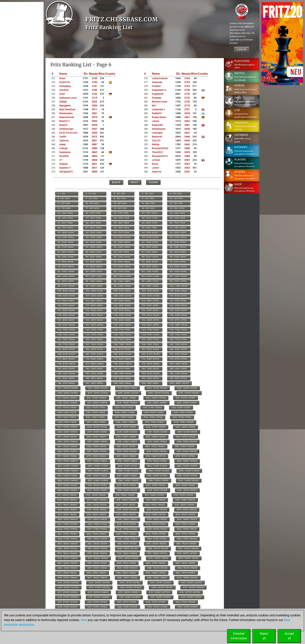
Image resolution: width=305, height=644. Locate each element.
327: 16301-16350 (97, 510)
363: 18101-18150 (127, 544)
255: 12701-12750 (186, 437)
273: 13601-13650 (126, 456)
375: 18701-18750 (187, 553)
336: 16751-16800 (68, 519)
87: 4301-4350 (94, 276)
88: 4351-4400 (122, 276)
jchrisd (156, 160)
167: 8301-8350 (95, 354)
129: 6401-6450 (151, 315)
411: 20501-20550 (68, 592)
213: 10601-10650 (126, 398)
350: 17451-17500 (187, 529)
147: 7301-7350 (94, 335)
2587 (187, 160)
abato (62, 78)
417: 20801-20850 (99, 597)
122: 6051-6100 (94, 310)
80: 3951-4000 (178, 266)
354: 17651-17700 (156, 534)
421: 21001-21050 (68, 602)
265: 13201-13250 (185, 446)
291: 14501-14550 (67, 476)
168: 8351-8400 (123, 354)
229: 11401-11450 (154, 412)
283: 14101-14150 (128, 466)
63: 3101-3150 (121, 252)
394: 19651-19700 (156, 573)
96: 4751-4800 (66, 286)
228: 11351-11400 (125, 412)
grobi (62, 94)
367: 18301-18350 (98, 548)
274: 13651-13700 (156, 456)
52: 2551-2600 (94, 242)
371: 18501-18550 (67, 553)
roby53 (63, 125)
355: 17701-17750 (186, 534)
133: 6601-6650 (122, 320)
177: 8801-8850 (95, 364)
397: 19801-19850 (97, 578)
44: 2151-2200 (150, 232)
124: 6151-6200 (150, 310)
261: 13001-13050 (67, 446)
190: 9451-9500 (179, 373)
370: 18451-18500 (188, 548)
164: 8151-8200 (150, 349)
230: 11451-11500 (183, 412)
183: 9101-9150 (122, 369)
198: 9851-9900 (123, 383)
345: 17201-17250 (185, 524)
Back (116, 182)
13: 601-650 (120, 203)
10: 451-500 (177, 198)
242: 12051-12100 (97, 427)
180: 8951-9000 (179, 364)
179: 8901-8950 (151, 364)
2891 (95, 141)
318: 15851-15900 (126, 500)
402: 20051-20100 (99, 582)
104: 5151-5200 (150, 291)
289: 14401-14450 (159, 471)
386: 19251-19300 (68, 568)
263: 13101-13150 (126, 446)
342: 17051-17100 (97, 524)
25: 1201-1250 (177, 213)
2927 (95, 129)
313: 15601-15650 (125, 495)
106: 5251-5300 (66, 296)
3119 (95, 98)
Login (242, 49)
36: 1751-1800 (66, 228)
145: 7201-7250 (178, 330)
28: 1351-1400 (122, 218)
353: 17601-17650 (126, 534)
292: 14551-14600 (97, 476)
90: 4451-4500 (178, 276)
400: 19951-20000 (187, 578)
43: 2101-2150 (122, 232)
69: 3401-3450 (150, 257)
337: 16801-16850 (97, 519)
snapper (64, 164)
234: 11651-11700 (153, 417)
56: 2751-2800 (66, 247)
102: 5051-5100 (94, 291)
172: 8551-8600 (95, 359)
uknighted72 (66, 172)
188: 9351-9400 (123, 373)
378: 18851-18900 (128, 558)
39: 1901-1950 (149, 228)
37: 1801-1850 (94, 228)
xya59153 (65, 82)
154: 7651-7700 (150, 339)
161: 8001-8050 (67, 349)
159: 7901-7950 (150, 344)
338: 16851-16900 (127, 519)
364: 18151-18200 (156, 544)
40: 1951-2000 (178, 228)
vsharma (64, 90)
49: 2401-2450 (150, 237)
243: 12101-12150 (127, 427)
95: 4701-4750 (178, 281)
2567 (187, 164)
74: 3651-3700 (150, 262)
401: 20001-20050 (68, 582)
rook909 (64, 156)
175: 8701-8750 (179, 359)
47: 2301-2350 (94, 237)
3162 (95, 94)
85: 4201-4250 (178, 271)
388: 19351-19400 (127, 568)
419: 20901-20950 (161, 597)
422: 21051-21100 (97, 602)
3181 (95, 86)
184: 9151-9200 (150, 369)
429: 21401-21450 (157, 607)
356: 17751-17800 (68, 539)
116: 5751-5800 (66, 305)
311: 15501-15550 (67, 495)
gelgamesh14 (159, 90)
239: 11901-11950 (154, 422)
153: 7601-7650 (122, 339)
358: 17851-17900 (127, 539)
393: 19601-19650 (126, 573)
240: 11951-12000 (184, 422)
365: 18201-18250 (186, 544)
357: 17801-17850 (97, 539)
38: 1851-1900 (122, 228)
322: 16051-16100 (97, 505)
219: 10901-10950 (157, 403)
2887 (95, 144)
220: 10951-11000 (187, 403)
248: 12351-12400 (127, 432)
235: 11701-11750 (182, 417)
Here (84, 620)
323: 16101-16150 (126, 505)
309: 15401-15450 (157, 490)
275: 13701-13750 (185, 456)
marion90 (157, 137)
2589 (187, 156)
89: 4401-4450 (150, 276)
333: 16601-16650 (126, 514)
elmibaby (157, 98)
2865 (95, 152)
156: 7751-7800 (66, 344)
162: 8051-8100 (94, 349)
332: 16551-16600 (97, 514)
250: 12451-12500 (188, 432)
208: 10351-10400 (128, 393)
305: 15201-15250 (185, 485)
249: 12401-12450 (157, 432)
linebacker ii (158, 109)
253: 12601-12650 (126, 437)
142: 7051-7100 (94, 330)
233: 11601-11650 (124, 417)
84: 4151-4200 (150, 271)
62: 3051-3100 (94, 252)
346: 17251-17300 (68, 529)
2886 (95, 148)
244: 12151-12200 (156, 427)
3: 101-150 (119, 194)
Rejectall (264, 636)
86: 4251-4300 (66, 276)
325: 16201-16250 (185, 505)
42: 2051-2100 (94, 232)
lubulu (156, 121)
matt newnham (67, 109)
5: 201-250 (176, 194)
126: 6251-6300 (66, 315)
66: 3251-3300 (66, 257)
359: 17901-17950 (157, 539)
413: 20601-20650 (129, 592)
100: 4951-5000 (179, 286)
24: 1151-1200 (149, 213)
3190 (95, 78)
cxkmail (63, 148)
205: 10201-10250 (187, 388)
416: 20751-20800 (68, 597)
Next (135, 182)
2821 (95, 164)
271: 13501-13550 (67, 456)
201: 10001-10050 (68, 388)
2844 (95, 156)
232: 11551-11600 (96, 417)
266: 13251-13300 (67, 451)
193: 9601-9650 (122, 378)
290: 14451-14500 (189, 471)
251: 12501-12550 (67, 437)
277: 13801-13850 (97, 461)
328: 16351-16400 (127, 510)
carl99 (63, 137)
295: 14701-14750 (187, 476)
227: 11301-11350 (96, 412)
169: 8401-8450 (151, 354)
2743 (187, 86)
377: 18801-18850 (98, 558)
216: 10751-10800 (68, 403)
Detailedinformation (239, 636)
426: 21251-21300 (68, 607)
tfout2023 (157, 152)
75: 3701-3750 (178, 262)
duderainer (65, 152)
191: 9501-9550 (66, 378)
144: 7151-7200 (150, 330)
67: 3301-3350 (94, 257)
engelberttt (158, 94)
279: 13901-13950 (157, 461)
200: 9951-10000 (179, 383)
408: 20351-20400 (131, 587)
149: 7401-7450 (150, 335)
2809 (95, 172)
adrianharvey (159, 129)
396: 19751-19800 (68, 578)
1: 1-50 (61, 194)
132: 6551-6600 (94, 320)
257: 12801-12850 (97, 441)
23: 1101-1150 (121, 213)
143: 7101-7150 (122, 330)
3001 (95, 113)
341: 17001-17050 (68, 524)
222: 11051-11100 (96, 407)
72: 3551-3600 (94, 262)
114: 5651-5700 (150, 301)
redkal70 (157, 113)
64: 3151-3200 (150, 252)
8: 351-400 (120, 198)
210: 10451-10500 (189, 393)
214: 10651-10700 (156, 398)
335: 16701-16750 (186, 514)
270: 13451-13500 (187, 451)
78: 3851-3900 (122, 266)
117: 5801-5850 (94, 305)
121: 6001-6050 (66, 310)
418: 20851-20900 (130, 597)
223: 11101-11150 (124, 407)
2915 (95, 137)
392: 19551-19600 (97, 573)
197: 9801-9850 (95, 383)
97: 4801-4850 (94, 286)
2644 (187, 141)
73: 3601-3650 (122, 262)
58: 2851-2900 (122, 247)
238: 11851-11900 (125, 422)
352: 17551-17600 (97, 534)
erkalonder (157, 125)
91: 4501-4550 (66, 281)
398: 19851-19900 (127, 578)
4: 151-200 (148, 194)
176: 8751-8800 (67, 364)
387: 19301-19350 (97, 568)
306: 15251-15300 (68, 490)
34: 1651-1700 (150, 223)
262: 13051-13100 (97, 446)
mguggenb (65, 106)
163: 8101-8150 (122, 349)
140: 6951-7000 (179, 325)
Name (63, 74)
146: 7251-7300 (66, 335)
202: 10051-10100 (98, 388)
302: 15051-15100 (97, 485)
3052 (95, 102)
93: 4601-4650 (122, 281)
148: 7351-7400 (123, 335)
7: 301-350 (92, 198)
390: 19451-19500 (188, 568)
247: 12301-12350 (97, 432)
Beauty (93, 74)
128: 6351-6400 (123, 315)
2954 (95, 125)
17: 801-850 (92, 208)
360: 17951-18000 (187, 539)
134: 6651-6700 (150, 320)
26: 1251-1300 (65, 218)
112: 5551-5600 (94, 301)
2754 (187, 82)
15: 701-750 (176, 203)
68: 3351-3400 (122, 257)
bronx (155, 164)
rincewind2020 (160, 148)
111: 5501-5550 (66, 301)
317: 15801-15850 (97, 500)
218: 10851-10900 (127, 403)
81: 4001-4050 (66, 271)
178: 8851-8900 (123, 364)
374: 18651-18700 (157, 553)
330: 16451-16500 (187, 510)
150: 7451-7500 (178, 335)
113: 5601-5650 (122, 301)
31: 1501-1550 (65, 223)
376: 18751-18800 (68, 558)
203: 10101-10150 (128, 388)
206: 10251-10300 (68, 393)
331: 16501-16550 (67, 514)
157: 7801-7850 (95, 344)
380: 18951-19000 (189, 558)
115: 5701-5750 (178, 301)
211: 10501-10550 (67, 398)
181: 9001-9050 (66, 369)
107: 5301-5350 (94, 296)
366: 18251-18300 (68, 548)
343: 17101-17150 (127, 524)
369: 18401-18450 (158, 548)
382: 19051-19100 (97, 563)
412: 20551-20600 (98, 592)
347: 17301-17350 (97, 529)
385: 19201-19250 (185, 563)
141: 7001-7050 (66, 330)
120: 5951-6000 (179, 305)
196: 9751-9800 (66, 383)
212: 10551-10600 (97, 398)
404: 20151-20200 (161, 582)
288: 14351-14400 (128, 471)
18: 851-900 (121, 208)
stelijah (63, 102)
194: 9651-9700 (150, 378)
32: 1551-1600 (93, 223)
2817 (95, 168)
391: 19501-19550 (67, 573)
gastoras (64, 141)
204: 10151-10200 (157, 388)
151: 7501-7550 (66, 339)
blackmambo (66, 113)
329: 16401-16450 (157, 510)
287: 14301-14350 (98, 471)
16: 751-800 (64, 208)
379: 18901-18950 (159, 558)
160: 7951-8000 (179, 344)
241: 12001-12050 (68, 427)
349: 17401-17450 (157, 529)
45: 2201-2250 (178, 232)
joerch (156, 168)
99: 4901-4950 (150, 286)
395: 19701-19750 (186, 573)
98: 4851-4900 (122, 286)
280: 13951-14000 (187, 461)
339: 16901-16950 (157, 519)
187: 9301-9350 (94, 373)
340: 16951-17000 (187, 519)
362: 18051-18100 (98, 544)
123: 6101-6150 (122, 310)
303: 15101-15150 (127, 485)
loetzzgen (157, 133)
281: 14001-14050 (68, 466)
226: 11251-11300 (67, 412)
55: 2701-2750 (178, 242)
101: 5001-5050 (66, 291)
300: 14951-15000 (189, 480)
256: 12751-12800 (68, 441)
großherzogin (66, 129)
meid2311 (65, 121)
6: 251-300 (64, 198)
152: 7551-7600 (94, 339)
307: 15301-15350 (97, 490)
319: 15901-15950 (156, 500)
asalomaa (157, 82)
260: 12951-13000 (187, 441)
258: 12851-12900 (127, 441)
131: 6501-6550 (66, 320)
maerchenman (67, 117)
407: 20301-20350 (99, 587)
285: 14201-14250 (187, 466)
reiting (156, 144)
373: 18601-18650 (127, 553)
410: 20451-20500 (193, 587)
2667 (187, 117)
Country (110, 74)
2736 (187, 90)
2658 (187, 129)
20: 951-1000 (177, 208)
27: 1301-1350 (93, 218)
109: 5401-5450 (151, 296)
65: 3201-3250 (178, 252)
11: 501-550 (64, 203)
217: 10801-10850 (97, 403)
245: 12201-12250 (185, 427)
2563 (187, 168)
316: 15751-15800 (67, 500)
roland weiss (159, 117)
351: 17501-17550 (67, 534)
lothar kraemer (160, 78)
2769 (187, 78)
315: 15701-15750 (184, 495)
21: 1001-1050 (65, 213)
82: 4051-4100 (94, 271)
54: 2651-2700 (150, 242)
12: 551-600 (92, 203)
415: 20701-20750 (190, 592)
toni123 (156, 141)
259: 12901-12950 (157, 441)
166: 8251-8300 (67, 354)
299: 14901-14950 (159, 480)
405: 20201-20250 (192, 582)
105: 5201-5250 (178, 291)
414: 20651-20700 (159, 592)
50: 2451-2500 (178, 237)
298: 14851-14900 (128, 480)
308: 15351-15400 (127, 490)
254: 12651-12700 (156, 437)
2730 (187, 102)
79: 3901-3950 (150, 266)
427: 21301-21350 (97, 607)
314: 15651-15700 (155, 495)
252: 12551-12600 (97, 437)
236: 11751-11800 (67, 422)
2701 (187, 109)
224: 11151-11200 (152, 407)
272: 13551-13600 (97, 456)
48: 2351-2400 (122, 237)
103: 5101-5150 (122, 291)
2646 (187, 137)
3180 (95, 90)
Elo (86, 74)
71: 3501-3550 (66, 262)
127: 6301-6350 (94, 315)
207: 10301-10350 (98, 393)
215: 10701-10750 (186, 398)
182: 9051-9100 (94, 369)
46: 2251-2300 (66, 237)
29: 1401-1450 (150, 218)
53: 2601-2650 (122, 242)
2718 (187, 106)
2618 (187, 152)
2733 (187, 98)
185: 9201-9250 (178, 369)
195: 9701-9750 (178, 378)
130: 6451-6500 (179, 315)
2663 (187, 121)
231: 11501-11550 (67, 417)
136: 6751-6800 (66, 325)
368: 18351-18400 (128, 548)
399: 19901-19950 (157, 578)
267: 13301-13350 (97, 451)
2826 (95, 160)
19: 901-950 (148, 208)
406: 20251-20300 (68, 587)
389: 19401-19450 (157, 568)
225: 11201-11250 (181, 407)
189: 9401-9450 (151, 373)
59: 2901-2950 (150, 247)
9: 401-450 (148, 198)
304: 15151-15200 (156, 485)
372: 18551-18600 (97, 553)
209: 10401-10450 (159, 393)
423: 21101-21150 (127, 602)
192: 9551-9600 (94, 378)
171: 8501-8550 (66, 359)
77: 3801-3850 (94, 266)
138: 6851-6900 (123, 325)
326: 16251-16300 (67, 510)
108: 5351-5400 (123, 296)
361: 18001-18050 (68, 544)
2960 (95, 121)
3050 (95, 106)
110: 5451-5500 (178, 296)
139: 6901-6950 (150, 325)
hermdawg (65, 86)
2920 (95, 133)
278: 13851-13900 (127, 461)
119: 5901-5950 (150, 305)
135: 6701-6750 (178, 320)
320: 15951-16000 (185, 500)
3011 (95, 109)
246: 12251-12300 (68, 432)
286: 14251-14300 (68, 471)
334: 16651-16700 (156, 514)
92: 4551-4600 (94, 281)
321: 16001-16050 (67, 505)
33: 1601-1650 (121, 223)
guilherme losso (68, 98)
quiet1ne (157, 172)
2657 (187, 133)
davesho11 (65, 168)
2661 (187, 125)
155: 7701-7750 (178, 339)
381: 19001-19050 (68, 563)
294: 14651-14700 (157, 476)
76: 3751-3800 (66, 266)
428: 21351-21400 (127, 607)
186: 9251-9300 (66, 373)
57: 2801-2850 (94, 247)
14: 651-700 (148, 203)
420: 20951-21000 (191, 597)
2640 (187, 148)
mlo (154, 106)
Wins (101, 74)
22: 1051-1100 (93, 213)
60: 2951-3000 (178, 247)
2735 (187, 94)
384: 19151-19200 (156, 563)
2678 (187, 113)
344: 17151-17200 (156, 524)
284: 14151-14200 (157, 466)
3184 (95, 82)
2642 (187, 144)
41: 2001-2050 (66, 232)
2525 (187, 172)
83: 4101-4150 (122, 271)
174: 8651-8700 (151, 359)
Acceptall (289, 636)
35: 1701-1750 (177, 223)
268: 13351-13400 (127, 451)
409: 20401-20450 (162, 587)
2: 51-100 (91, 194)
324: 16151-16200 (155, 505)
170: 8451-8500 (179, 354)
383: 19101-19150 (127, 563)
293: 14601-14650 (127, 476)
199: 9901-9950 (150, 383)
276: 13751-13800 (68, 461)
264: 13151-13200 (155, 446)
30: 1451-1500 (178, 218)
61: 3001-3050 (66, 252)
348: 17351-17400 (127, 529)
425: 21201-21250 (185, 602)
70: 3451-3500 (178, 257)
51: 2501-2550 (66, 242)
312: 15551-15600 (96, 495)
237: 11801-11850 (96, 422)
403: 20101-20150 (130, 582)
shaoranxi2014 (160, 156)
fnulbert (156, 86)
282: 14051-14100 (98, 466)
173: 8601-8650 (123, 359)
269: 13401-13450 (157, 451)
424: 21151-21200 (156, 602)
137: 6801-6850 (95, 325)
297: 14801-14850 (98, 480)
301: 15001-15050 (68, 485)
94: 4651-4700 (150, 281)
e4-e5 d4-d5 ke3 (68, 133)
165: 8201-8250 (179, 349)
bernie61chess (160, 102)
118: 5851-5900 (122, 305)
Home (153, 182)
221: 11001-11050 (67, 407)
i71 (61, 160)
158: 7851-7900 (123, 344)
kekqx (63, 144)
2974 (95, 117)
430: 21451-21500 (188, 607)
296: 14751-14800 (68, 480)
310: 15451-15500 (187, 490)
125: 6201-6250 (178, 310)
